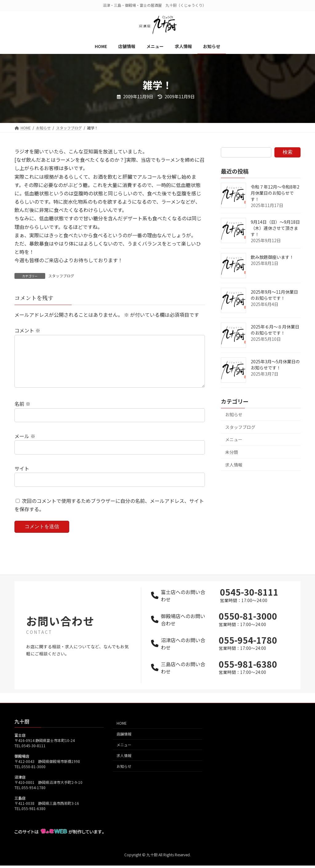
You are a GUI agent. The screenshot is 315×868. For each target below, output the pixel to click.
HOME (122, 733)
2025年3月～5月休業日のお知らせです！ (275, 365)
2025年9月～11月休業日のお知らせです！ (274, 295)
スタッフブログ (61, 276)
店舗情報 (124, 744)
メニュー (234, 439)
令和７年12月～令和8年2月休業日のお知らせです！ (275, 193)
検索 (288, 152)
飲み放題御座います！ (272, 257)
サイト (22, 478)
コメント (27, 330)
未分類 (232, 452)
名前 (22, 414)
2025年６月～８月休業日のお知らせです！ (275, 330)
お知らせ (234, 414)
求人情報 (234, 465)
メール (25, 446)
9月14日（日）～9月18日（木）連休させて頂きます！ (275, 228)
